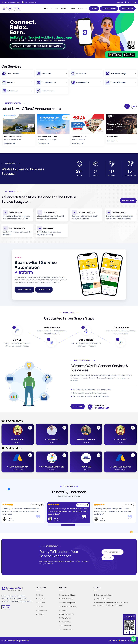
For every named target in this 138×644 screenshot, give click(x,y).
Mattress (64, 610)
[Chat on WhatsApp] (133, 639)
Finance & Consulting (68, 606)
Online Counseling (67, 614)
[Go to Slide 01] (68, 525)
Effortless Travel (9, 136)
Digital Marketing (66, 599)
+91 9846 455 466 (101, 599)
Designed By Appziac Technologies (123, 641)
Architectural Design (67, 595)
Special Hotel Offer (112, 136)
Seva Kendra (65, 622)
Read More (8, 144)
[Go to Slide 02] (77, 525)
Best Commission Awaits (46, 136)
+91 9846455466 (31, 2)
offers (39, 606)
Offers (73, 9)
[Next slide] (134, 106)
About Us (54, 9)
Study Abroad (65, 626)
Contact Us (83, 9)
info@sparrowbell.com (12, 2)
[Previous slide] (127, 106)
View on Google (37, 505)
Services (64, 9)
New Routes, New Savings (81, 136)
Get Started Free (112, 552)
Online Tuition (65, 618)
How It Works (128, 201)
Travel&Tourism (66, 629)
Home (46, 9)
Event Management (67, 603)
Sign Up (40, 614)
